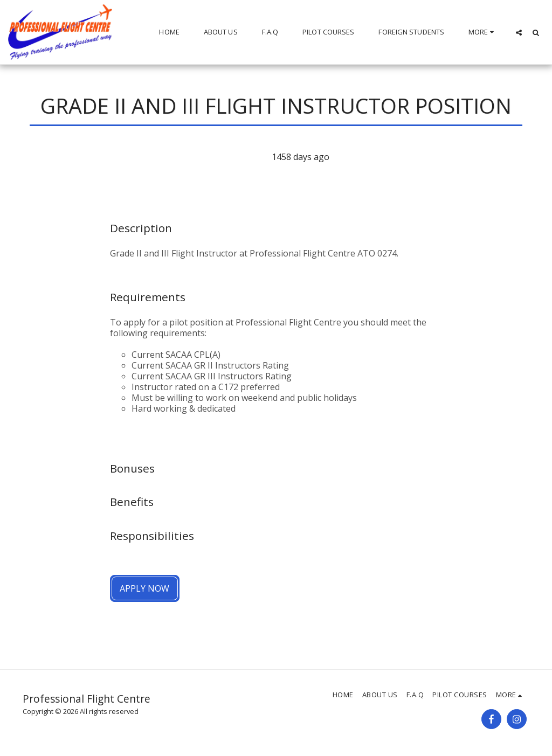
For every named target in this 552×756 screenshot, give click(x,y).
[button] (519, 32)
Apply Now (144, 588)
